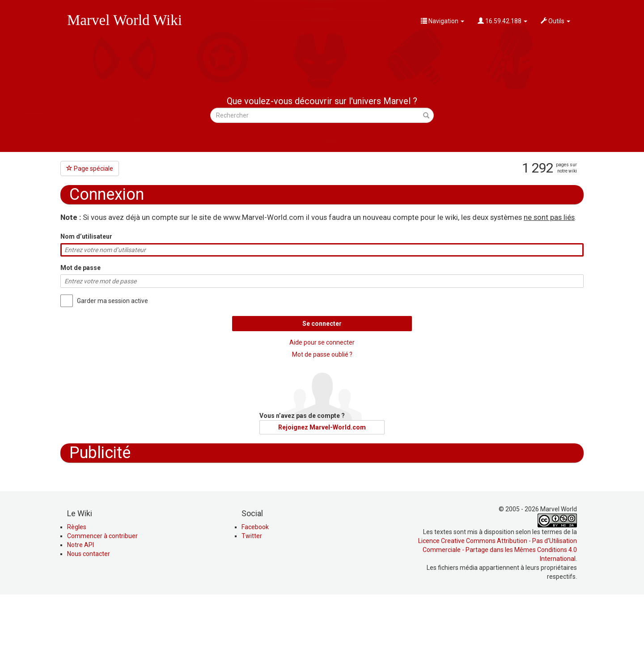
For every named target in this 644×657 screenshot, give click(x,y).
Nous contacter (89, 614)
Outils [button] (555, 21)
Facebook (255, 587)
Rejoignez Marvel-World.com (322, 427)
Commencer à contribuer (102, 596)
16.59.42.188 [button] (502, 21)
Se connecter (322, 324)
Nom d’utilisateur (86, 236)
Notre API (80, 605)
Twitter (252, 596)
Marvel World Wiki (125, 20)
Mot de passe (80, 268)
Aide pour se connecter (322, 342)
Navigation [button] (443, 21)
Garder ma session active (112, 301)
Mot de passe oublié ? (322, 354)
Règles (77, 587)
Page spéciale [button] (90, 168)
